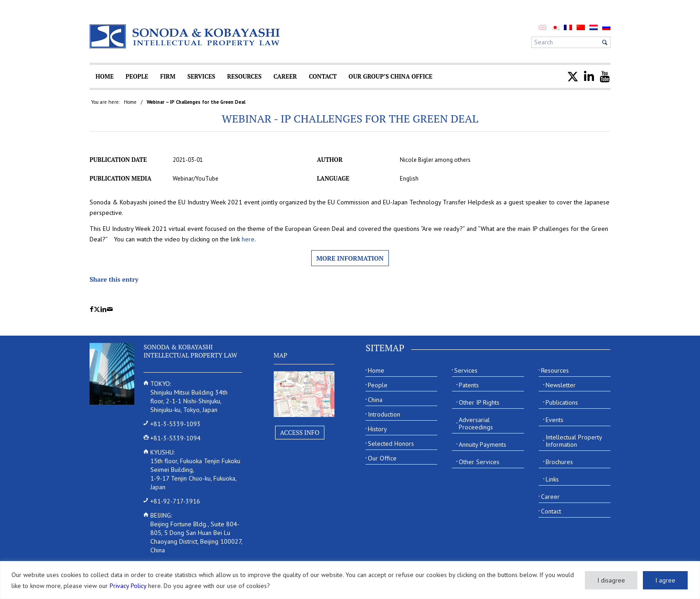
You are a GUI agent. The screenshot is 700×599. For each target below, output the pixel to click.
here (248, 239)
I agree (665, 580)
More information (350, 258)
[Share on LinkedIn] (103, 309)
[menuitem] (555, 27)
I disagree (611, 580)
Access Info (300, 432)
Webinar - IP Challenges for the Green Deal (350, 118)
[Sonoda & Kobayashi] (186, 36)
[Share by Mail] (110, 309)
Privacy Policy (128, 586)
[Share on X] (97, 309)
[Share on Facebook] (92, 309)
